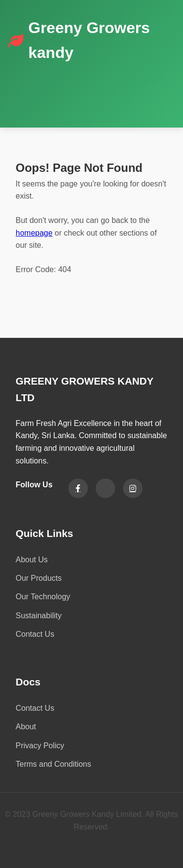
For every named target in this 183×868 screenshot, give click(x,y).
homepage (34, 233)
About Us (32, 560)
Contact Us (35, 634)
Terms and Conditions (53, 764)
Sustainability (39, 616)
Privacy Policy (40, 746)
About (26, 727)
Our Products (39, 578)
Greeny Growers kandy (89, 40)
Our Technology (43, 597)
